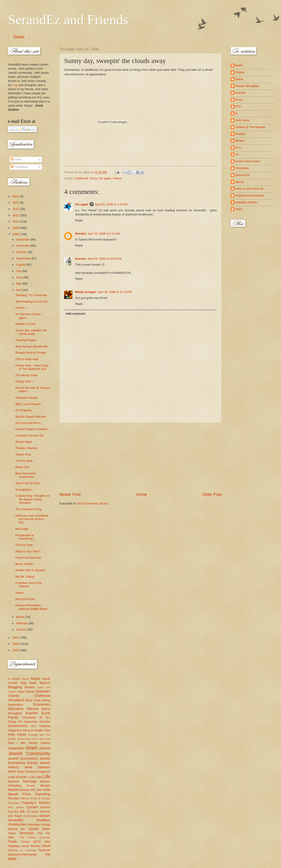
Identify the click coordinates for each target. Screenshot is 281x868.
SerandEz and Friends (68, 20)
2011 (16, 215)
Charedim (43, 691)
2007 (16, 638)
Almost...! (21, 308)
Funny (93, 178)
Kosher (22, 777)
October (22, 252)
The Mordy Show (26, 375)
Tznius (25, 842)
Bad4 (33, 683)
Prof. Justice (16, 807)
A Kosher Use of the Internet (28, 585)
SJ (28, 812)
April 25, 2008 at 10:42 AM (104, 259)
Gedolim (45, 722)
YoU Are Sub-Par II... (29, 423)
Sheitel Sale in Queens (30, 570)
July (19, 271)
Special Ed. (17, 829)
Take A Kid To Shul (27, 483)
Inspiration (16, 748)
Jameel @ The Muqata (250, 127)
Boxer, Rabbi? (25, 564)
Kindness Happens (38, 772)
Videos (117, 178)
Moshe (13, 790)
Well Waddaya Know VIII (31, 302)
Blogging (15, 687)
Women (36, 846)
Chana (29, 692)
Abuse (35, 678)
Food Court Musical (28, 558)
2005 (16, 650)
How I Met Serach (23, 743)
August (21, 265)
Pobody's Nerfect (36, 803)
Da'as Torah (33, 700)
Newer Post (70, 494)
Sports (34, 829)
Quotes (32, 807)
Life (46, 776)
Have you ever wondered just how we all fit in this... (32, 519)
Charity (14, 696)
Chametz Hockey (27, 398)
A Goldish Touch (18, 679)
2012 (16, 209)
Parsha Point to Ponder (36, 798)
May (19, 284)
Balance (45, 683)
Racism (45, 807)
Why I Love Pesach (28, 404)
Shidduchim (17, 824)
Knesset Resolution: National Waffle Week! (31, 607)
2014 (16, 196)
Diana (239, 79)
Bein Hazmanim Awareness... (26, 475)
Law (38, 777)
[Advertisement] (140, 457)
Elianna (32, 709)
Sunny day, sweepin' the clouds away (31, 332)
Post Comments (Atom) (93, 503)
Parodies (14, 798)
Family (13, 717)
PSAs (27, 794)
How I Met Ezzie (41, 739)
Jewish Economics (23, 758)
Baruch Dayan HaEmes (31, 417)
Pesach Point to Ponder (31, 353)
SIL (23, 811)
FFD (238, 106)
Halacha (45, 726)
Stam (46, 829)
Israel (31, 748)
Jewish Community (29, 753)
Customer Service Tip (29, 435)
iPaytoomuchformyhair (250, 195)
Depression (15, 705)
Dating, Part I (24, 381)
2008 (16, 234)
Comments (19, 167)
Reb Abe (13, 812)
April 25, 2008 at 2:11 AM (104, 234)
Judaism (44, 767)
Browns (30, 687)
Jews (28, 767)
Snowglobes (23, 490)
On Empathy (24, 410)
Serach (45, 816)
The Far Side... (25, 461)
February (22, 623)
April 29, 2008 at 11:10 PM (115, 292)
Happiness (15, 730)
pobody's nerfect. (247, 202)
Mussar (24, 790)
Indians (45, 743)
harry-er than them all (249, 189)
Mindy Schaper (86, 292)
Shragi (46, 825)
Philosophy (14, 803)
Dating (46, 700)
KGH (12, 771)
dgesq (239, 182)
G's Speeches (28, 722)
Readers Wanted (26, 448)
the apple (105, 178)
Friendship (29, 718)
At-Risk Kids (17, 683)
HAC (34, 726)
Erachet (81, 259)
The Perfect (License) (35, 837)
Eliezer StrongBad (247, 86)
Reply (79, 220)
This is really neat (27, 359)
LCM (31, 777)
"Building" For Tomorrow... (32, 295)
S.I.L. (239, 148)
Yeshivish (44, 850)
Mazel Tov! (22, 467)
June (20, 277)
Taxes (12, 833)
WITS (37, 842)
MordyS (81, 234)
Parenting (43, 794)
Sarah (35, 812)
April (19, 290)
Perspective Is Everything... (25, 537)
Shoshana (34, 825)
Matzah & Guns (25, 324)
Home (19, 37)
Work (46, 846)
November (23, 246)
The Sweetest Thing (28, 509)
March (20, 617)
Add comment (75, 314)
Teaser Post (23, 454)
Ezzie (46, 713)
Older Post (212, 494)
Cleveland (16, 700)
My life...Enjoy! (25, 576)
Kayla (21, 772)
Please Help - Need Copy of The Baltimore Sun (32, 367)
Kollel (12, 777)
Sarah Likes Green (248, 161)
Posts (16, 159)
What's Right (24, 442)
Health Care (42, 730)
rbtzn (239, 209)
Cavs (20, 692)
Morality (31, 786)
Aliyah (46, 679)
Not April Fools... (26, 599)
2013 (16, 203)
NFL (33, 790)
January (22, 629)
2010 (16, 221)
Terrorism (27, 833)
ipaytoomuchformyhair (23, 854)
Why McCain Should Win (32, 346)
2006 (16, 644)
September (24, 258)
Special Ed (242, 175)
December (23, 239)
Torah (12, 841)
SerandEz (16, 820)
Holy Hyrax (17, 734)
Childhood (81, 178)
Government (18, 726)
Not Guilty (22, 529)
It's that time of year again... (28, 316)
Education (16, 709)
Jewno (20, 593)
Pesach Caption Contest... (32, 429)
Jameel (45, 748)
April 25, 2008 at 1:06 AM (111, 204)
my (16, 85)
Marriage (30, 781)
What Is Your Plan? (28, 551)
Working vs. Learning (22, 850)
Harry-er (28, 730)
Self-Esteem (30, 816)
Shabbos (43, 820)
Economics (42, 704)
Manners (14, 781)
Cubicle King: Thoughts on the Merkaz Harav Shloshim (33, 499)
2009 (16, 228)
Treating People (26, 340)
